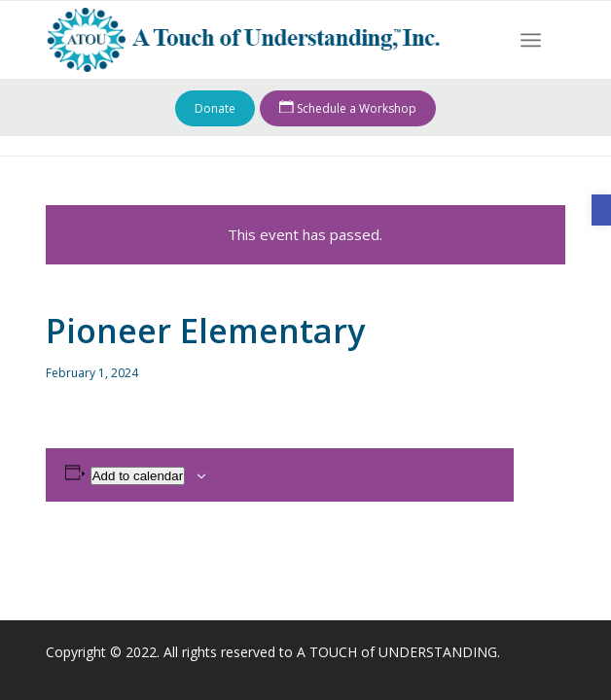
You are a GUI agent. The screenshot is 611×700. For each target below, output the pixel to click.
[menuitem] (531, 40)
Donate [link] (215, 108)
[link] (601, 210)
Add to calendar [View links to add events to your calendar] (138, 476)
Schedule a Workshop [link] (348, 109)
